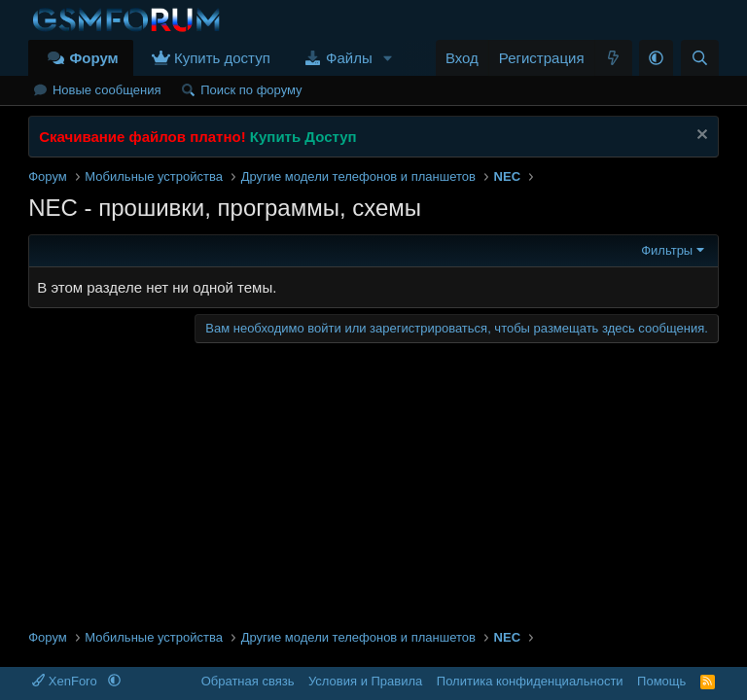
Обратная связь (248, 681)
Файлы (349, 58)
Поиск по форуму (251, 90)
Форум (93, 58)
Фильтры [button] (667, 250)
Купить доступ (222, 58)
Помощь (661, 681)
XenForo (66, 681)
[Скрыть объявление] (700, 137)
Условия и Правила (365, 681)
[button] (388, 58)
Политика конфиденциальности (530, 681)
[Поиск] (700, 58)
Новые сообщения (107, 90)
